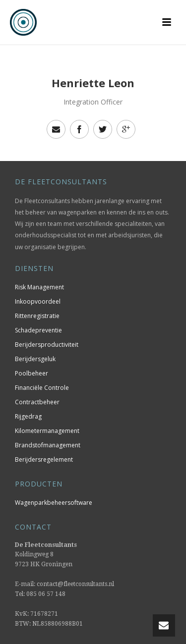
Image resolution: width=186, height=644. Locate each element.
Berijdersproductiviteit (47, 345)
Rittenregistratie (37, 316)
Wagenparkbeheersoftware (54, 503)
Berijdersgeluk (35, 359)
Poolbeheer (31, 373)
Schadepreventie (38, 330)
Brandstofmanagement (48, 445)
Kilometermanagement (47, 431)
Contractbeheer (37, 402)
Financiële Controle (42, 388)
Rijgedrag (28, 416)
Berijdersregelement (44, 459)
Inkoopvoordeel (38, 301)
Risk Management (39, 287)
